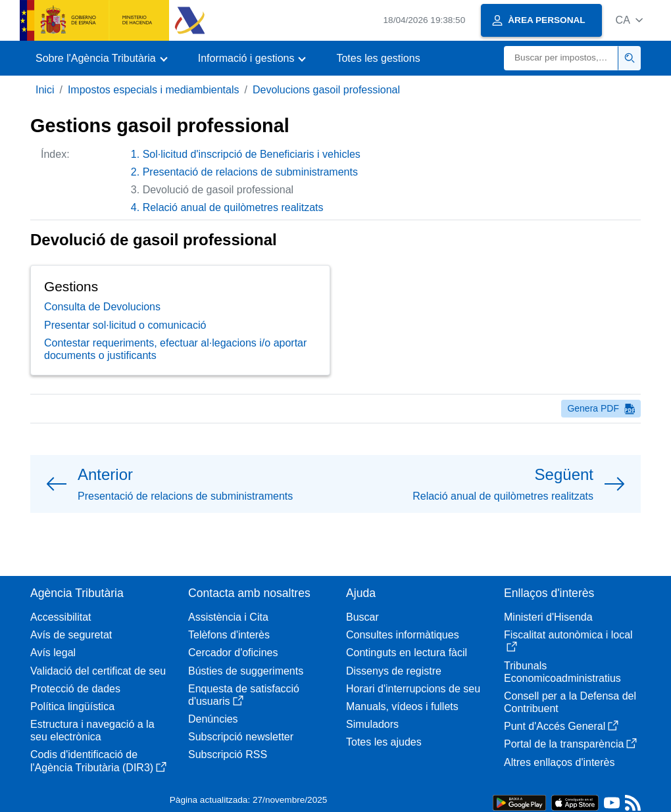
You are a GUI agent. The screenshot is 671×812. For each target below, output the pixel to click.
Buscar (362, 617)
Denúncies (213, 719)
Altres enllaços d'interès (559, 762)
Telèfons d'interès (229, 635)
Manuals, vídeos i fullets (402, 706)
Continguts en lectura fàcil (407, 653)
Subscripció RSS (228, 754)
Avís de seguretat (71, 635)
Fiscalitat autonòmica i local (568, 641)
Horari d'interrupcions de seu (413, 689)
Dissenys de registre (394, 671)
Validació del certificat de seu (98, 671)
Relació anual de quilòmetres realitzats (233, 207)
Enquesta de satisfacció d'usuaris (244, 695)
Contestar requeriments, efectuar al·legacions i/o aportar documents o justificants (175, 349)
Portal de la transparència (570, 744)
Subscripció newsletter (241, 737)
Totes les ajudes (384, 742)
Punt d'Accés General (561, 726)
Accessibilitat (61, 617)
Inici (45, 90)
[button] (629, 20)
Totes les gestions (378, 58)
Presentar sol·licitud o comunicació (125, 325)
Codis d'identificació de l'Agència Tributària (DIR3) (98, 761)
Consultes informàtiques (403, 635)
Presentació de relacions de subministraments (250, 172)
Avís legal (53, 653)
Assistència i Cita (228, 617)
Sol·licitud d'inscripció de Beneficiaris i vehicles (252, 154)
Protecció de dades (75, 689)
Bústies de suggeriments (246, 671)
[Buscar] (561, 58)
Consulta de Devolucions (102, 307)
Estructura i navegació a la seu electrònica (92, 730)
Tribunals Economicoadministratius (562, 672)
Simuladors (372, 724)
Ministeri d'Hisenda (548, 617)
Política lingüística (72, 706)
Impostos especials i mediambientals (154, 90)
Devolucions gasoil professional (326, 90)
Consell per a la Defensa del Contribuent (570, 702)
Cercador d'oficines (233, 653)
